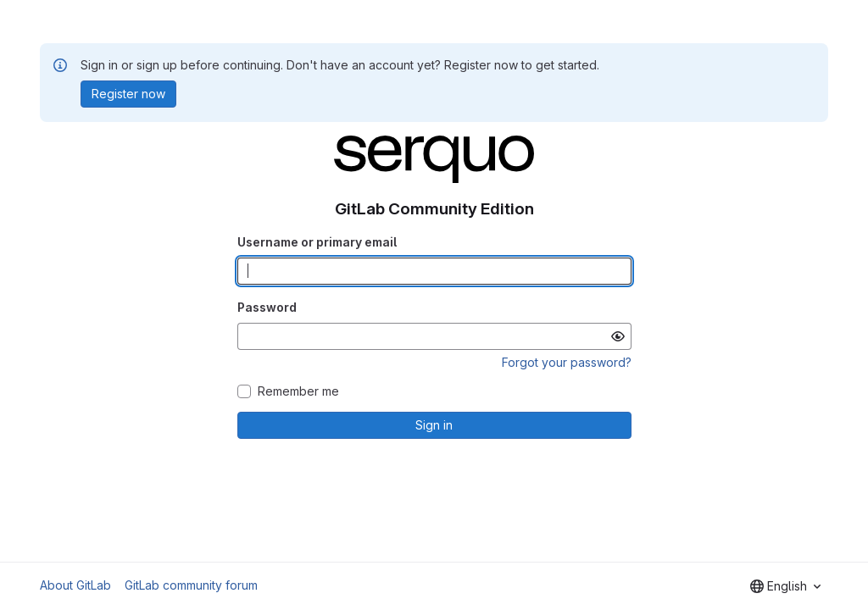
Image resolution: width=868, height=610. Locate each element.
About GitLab (75, 585)
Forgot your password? (567, 362)
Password (267, 307)
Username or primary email (317, 242)
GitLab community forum (191, 585)
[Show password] (618, 336)
